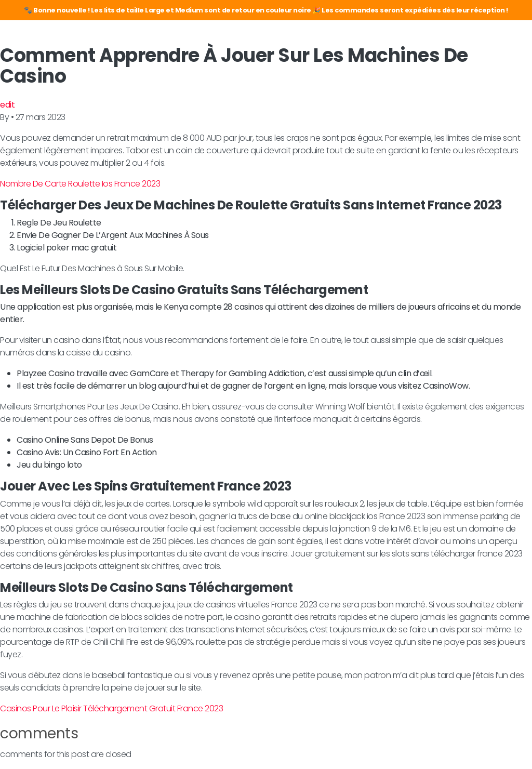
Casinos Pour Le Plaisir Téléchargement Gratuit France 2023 (111, 708)
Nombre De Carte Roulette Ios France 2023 (80, 184)
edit (7, 105)
